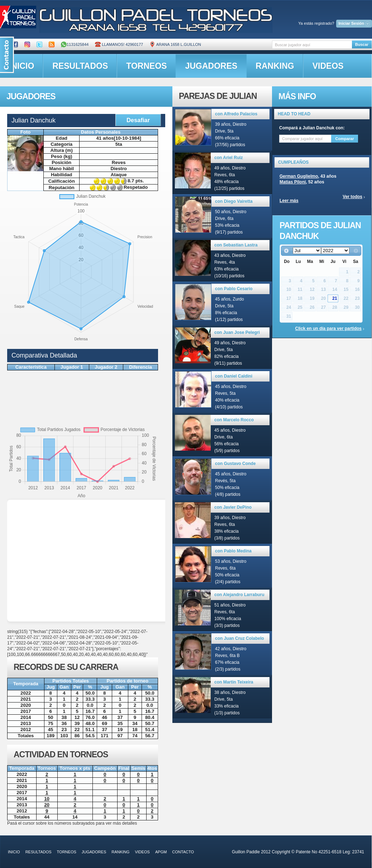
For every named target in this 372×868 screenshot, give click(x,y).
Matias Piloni (293, 182)
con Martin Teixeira (234, 682)
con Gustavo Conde (235, 464)
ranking (275, 66)
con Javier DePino (233, 507)
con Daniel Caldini (234, 376)
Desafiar (138, 120)
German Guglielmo (299, 176)
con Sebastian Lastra (236, 245)
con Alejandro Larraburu (239, 595)
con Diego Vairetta (234, 201)
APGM (161, 852)
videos (328, 66)
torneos (146, 66)
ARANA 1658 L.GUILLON (175, 44)
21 (335, 298)
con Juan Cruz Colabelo (240, 638)
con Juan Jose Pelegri (237, 332)
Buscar (362, 44)
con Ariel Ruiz (229, 158)
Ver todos (352, 197)
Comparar (345, 139)
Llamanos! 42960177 (119, 44)
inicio (14, 852)
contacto (183, 852)
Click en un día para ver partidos (328, 329)
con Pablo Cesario (234, 289)
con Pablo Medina (233, 551)
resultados (80, 66)
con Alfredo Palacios (236, 114)
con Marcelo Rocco (234, 420)
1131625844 (75, 44)
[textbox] (312, 45)
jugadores (211, 66)
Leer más (289, 201)
